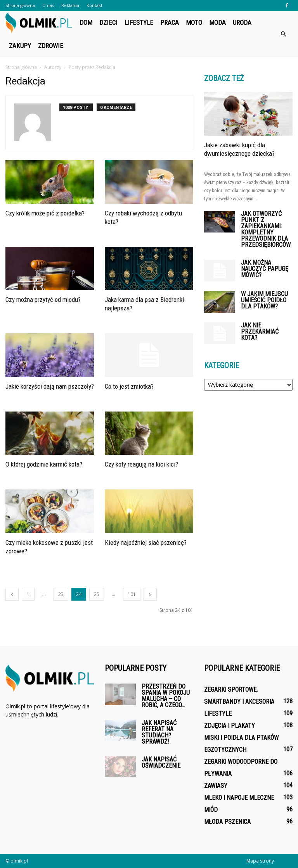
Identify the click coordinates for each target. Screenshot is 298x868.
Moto (194, 22)
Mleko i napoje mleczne (239, 798)
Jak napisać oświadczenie (161, 762)
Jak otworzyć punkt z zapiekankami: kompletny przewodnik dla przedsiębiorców (266, 229)
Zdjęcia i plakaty (230, 726)
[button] (283, 34)
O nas (48, 5)
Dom (86, 22)
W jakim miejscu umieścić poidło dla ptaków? (264, 300)
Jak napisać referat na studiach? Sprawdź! (159, 732)
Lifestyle (139, 22)
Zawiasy (216, 786)
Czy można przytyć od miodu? (43, 300)
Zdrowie (51, 46)
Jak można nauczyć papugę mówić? (265, 269)
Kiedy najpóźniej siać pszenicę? (146, 542)
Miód (211, 810)
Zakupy (20, 46)
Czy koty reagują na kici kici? (141, 464)
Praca (170, 22)
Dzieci (108, 22)
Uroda (242, 22)
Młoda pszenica (227, 822)
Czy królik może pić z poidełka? (45, 213)
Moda (217, 22)
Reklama (70, 5)
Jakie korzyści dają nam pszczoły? (50, 386)
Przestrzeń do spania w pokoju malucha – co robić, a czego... (166, 696)
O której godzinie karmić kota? (44, 464)
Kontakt (94, 5)
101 (132, 594)
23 (61, 594)
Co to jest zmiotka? (129, 386)
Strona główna (20, 5)
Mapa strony (260, 861)
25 (97, 594)
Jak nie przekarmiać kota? (260, 332)
